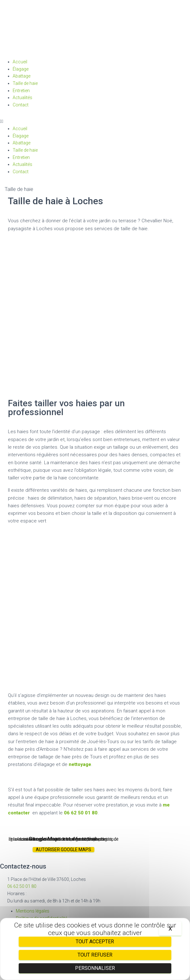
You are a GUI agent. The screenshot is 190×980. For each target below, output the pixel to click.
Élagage (21, 69)
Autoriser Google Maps (63, 850)
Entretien (21, 91)
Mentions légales (33, 911)
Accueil (20, 62)
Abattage (22, 76)
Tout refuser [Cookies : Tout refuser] (95, 955)
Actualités (22, 98)
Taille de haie (25, 83)
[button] (95, 121)
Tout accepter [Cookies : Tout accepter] (95, 942)
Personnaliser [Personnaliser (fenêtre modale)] (95, 968)
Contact (21, 105)
